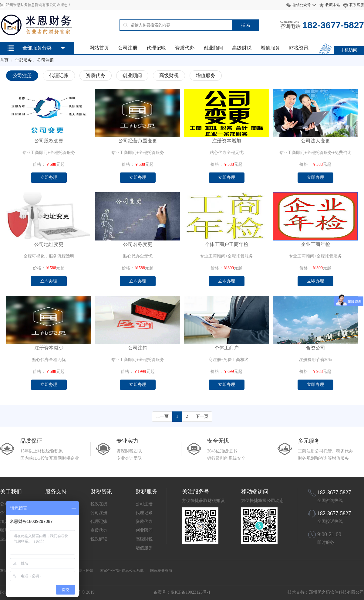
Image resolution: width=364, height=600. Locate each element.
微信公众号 (302, 5)
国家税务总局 (161, 571)
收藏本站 (333, 5)
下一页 (202, 416)
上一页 (162, 416)
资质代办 (185, 48)
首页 (4, 60)
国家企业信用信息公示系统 (122, 571)
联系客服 (357, 5)
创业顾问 (213, 48)
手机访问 (349, 50)
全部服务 (23, 60)
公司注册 (128, 48)
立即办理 (49, 177)
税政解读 (99, 539)
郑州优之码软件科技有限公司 (336, 592)
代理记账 (156, 48)
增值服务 (270, 48)
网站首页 (99, 48)
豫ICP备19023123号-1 (190, 592)
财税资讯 (299, 48)
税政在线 (99, 504)
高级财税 (242, 48)
